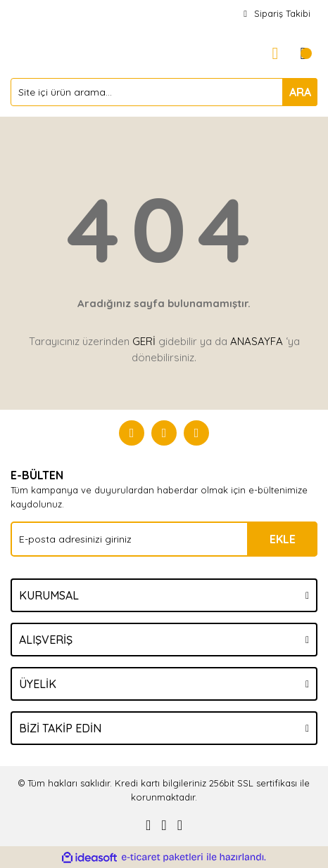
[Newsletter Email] (164, 539)
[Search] (164, 92)
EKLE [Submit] (283, 539)
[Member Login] (275, 53)
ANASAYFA (257, 341)
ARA (300, 92)
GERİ (144, 341)
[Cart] (303, 53)
